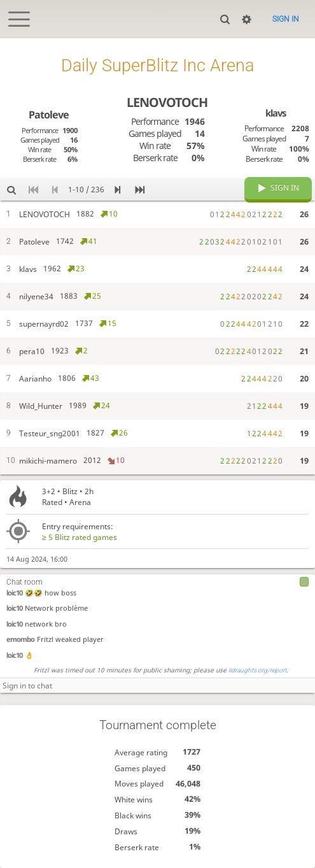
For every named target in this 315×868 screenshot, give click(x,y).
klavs (276, 113)
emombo (20, 639)
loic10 (14, 593)
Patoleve (49, 115)
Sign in (286, 19)
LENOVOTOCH (167, 102)
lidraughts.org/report (257, 670)
